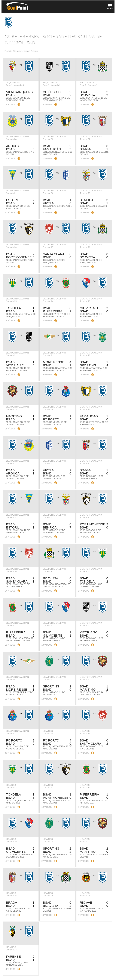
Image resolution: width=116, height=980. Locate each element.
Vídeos (110, 7)
